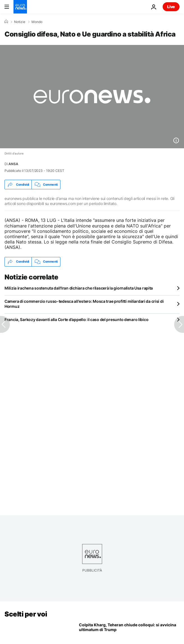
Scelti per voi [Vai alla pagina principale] (26, 614)
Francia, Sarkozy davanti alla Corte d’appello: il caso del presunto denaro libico (76, 319)
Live (171, 7)
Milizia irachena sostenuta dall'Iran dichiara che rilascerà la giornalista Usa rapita (79, 288)
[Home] (6, 22)
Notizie (20, 22)
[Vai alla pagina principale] (20, 7)
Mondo (37, 22)
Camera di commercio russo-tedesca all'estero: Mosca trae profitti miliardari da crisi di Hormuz (84, 304)
